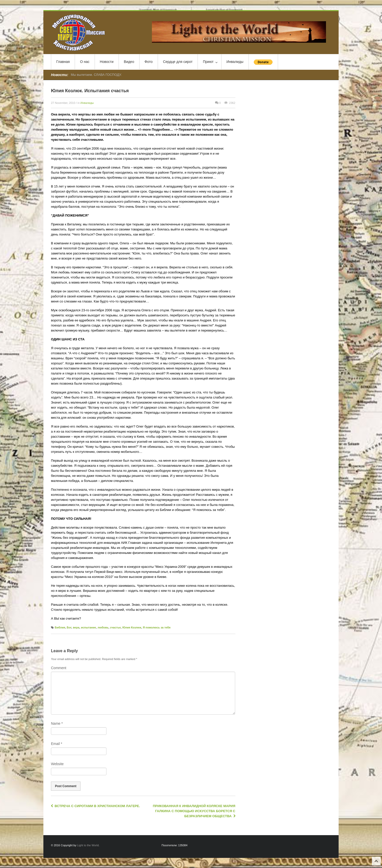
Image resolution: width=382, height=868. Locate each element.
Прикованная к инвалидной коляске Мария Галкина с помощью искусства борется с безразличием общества (194, 811)
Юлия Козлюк (132, 627)
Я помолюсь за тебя (157, 627)
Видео (129, 62)
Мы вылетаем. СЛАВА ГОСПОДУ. (96, 75)
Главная (63, 62)
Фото (149, 62)
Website (57, 764)
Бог (69, 627)
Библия (60, 627)
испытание (89, 627)
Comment (59, 668)
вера (76, 627)
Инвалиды (235, 62)
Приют (210, 62)
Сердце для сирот (178, 62)
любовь (103, 627)
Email (57, 744)
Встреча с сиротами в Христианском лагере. (95, 806)
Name (57, 723)
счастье (115, 627)
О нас (85, 62)
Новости (107, 62)
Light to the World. (88, 845)
